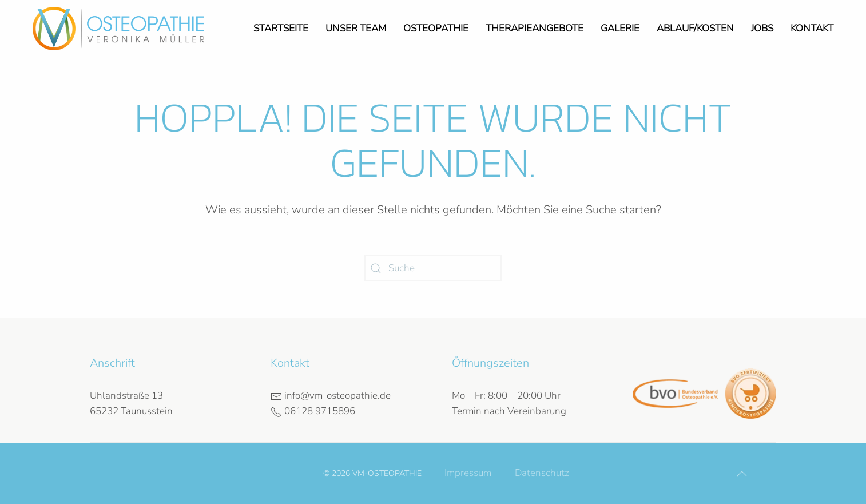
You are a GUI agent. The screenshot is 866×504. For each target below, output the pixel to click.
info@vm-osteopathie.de (331, 396)
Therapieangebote (535, 28)
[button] (742, 474)
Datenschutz (542, 473)
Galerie (620, 28)
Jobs (762, 28)
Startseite (281, 28)
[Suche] (433, 268)
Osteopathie (436, 28)
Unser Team (356, 28)
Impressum (468, 473)
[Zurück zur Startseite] (118, 29)
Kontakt (812, 28)
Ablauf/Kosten (695, 28)
